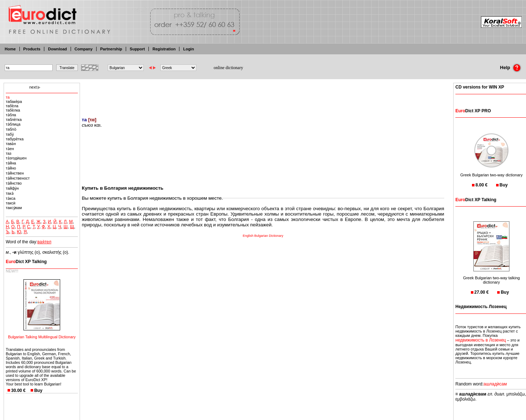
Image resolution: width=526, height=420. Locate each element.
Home (10, 49)
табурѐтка (15, 139)
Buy (38, 390)
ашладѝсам (495, 384)
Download (57, 49)
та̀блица (13, 124)
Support (137, 49)
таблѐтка (14, 119)
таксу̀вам (14, 208)
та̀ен (10, 149)
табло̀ (11, 129)
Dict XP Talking (26, 262)
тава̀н (11, 144)
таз (8, 153)
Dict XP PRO (473, 111)
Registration (164, 49)
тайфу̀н (12, 188)
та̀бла (11, 115)
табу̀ (10, 134)
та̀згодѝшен (16, 158)
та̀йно (11, 168)
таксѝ (11, 203)
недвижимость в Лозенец (481, 340)
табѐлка (13, 110)
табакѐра (14, 101)
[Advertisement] (263, 95)
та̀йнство (14, 183)
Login (188, 49)
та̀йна (11, 163)
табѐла (12, 106)
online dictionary (228, 68)
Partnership (111, 49)
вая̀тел (44, 242)
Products (32, 49)
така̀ (10, 193)
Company (84, 49)
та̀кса (11, 198)
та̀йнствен (15, 173)
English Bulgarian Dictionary (263, 236)
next (33, 87)
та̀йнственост (18, 178)
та (8, 97)
